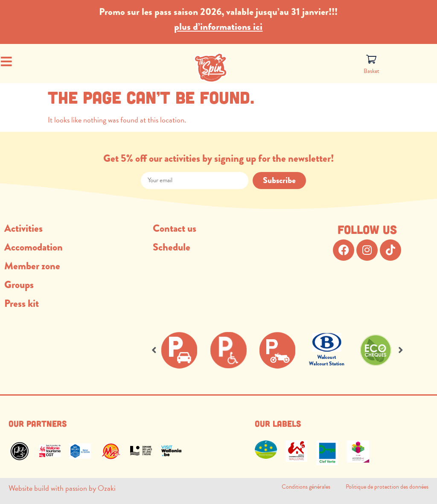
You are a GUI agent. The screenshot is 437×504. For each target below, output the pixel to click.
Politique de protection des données (387, 487)
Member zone (32, 266)
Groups (19, 284)
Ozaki (107, 488)
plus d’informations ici (218, 26)
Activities (23, 228)
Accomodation (34, 247)
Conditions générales (314, 487)
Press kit (22, 303)
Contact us (175, 228)
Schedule (172, 247)
